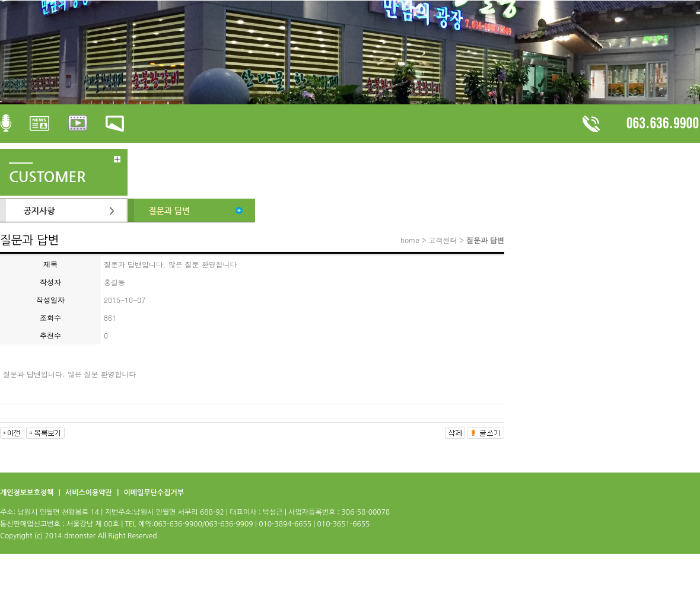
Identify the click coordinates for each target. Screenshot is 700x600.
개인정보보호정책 (28, 493)
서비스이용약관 (90, 493)
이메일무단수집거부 (154, 493)
